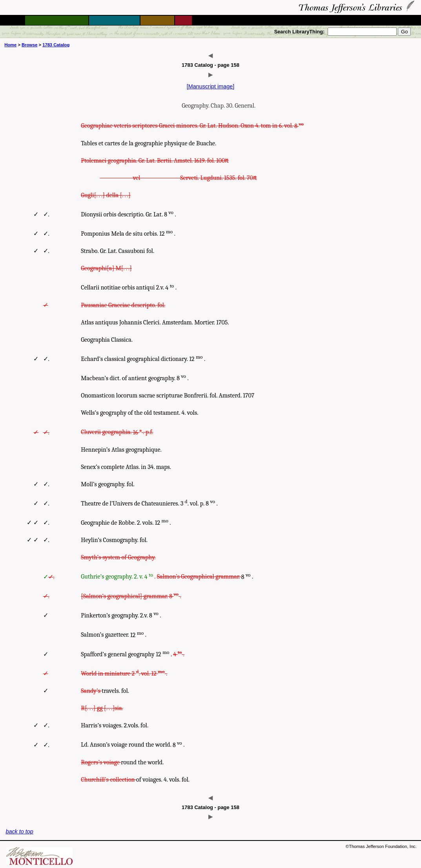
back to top (19, 831)
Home (10, 45)
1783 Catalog (56, 45)
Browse (29, 45)
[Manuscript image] (211, 86)
